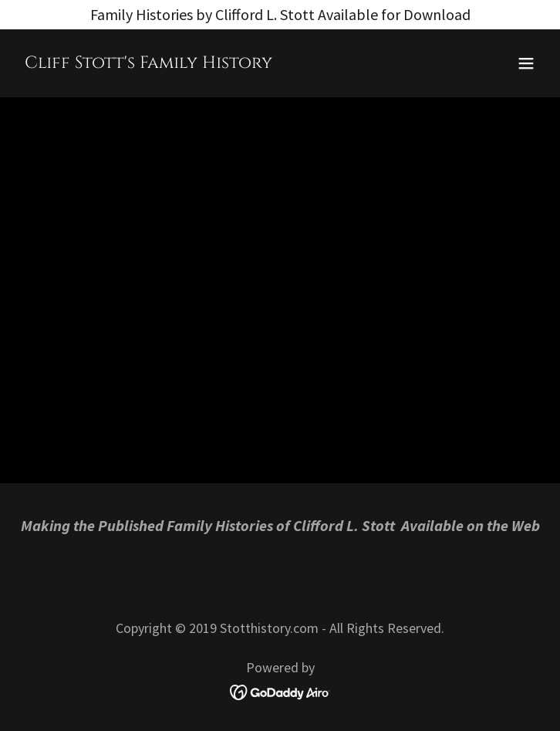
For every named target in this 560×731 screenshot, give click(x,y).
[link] (148, 62)
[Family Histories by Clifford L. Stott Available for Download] (280, 15)
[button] (526, 63)
